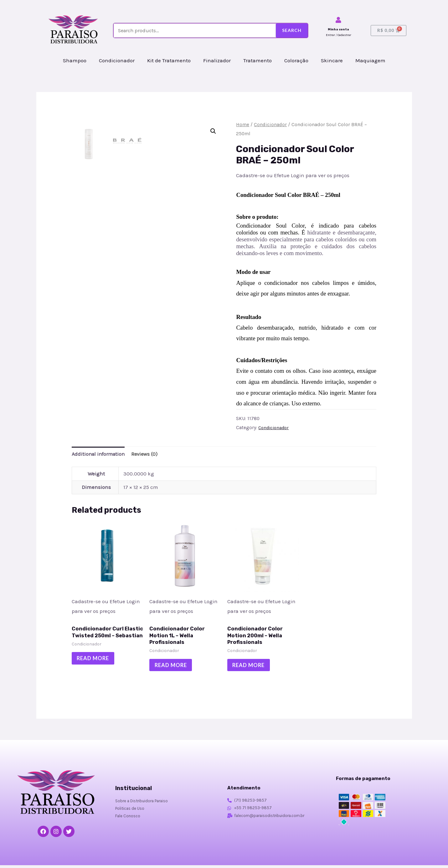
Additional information (100, 454)
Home (243, 125)
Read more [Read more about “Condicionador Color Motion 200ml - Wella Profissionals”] (250, 667)
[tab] (100, 454)
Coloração (296, 60)
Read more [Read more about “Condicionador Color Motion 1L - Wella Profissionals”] (173, 667)
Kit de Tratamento (169, 60)
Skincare (332, 60)
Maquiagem (370, 60)
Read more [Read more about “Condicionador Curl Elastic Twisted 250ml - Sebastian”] (95, 667)
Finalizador (217, 60)
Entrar (330, 35)
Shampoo (75, 60)
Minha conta (338, 29)
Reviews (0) (148, 454)
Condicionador (117, 60)
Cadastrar (344, 35)
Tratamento (257, 60)
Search (292, 30)
